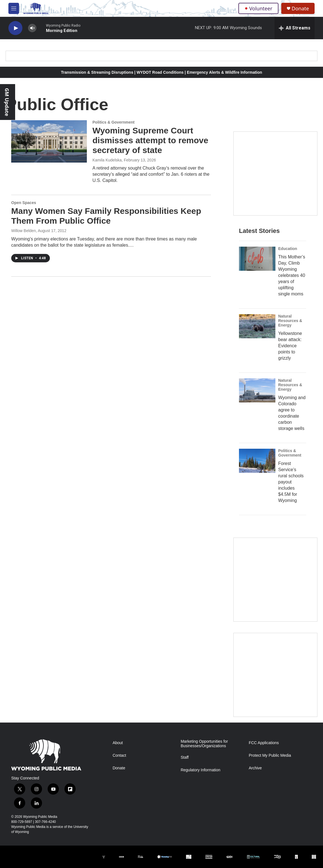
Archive (255, 768)
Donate (300, 9)
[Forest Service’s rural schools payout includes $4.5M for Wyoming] (257, 461)
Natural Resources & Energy (290, 321)
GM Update (7, 102)
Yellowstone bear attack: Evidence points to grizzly (290, 346)
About (118, 743)
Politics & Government (113, 122)
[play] (15, 28)
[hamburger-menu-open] (14, 8)
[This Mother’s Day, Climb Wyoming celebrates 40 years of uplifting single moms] (257, 259)
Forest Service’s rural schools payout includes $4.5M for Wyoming (291, 482)
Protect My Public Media (270, 755)
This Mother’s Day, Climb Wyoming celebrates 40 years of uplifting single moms (292, 275)
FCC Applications (264, 743)
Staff (185, 757)
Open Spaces (24, 203)
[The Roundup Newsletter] (275, 580)
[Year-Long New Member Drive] (275, 173)
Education (288, 249)
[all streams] (295, 28)
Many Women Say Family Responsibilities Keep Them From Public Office (106, 216)
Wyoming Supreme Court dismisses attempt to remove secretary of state (150, 140)
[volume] (32, 28)
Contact (119, 755)
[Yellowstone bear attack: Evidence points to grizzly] (257, 326)
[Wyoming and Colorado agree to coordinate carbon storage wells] (257, 390)
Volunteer (258, 8)
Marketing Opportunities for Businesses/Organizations (204, 744)
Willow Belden (24, 231)
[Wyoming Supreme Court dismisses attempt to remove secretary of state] (49, 141)
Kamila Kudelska (107, 160)
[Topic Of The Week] (275, 675)
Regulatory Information (201, 770)
